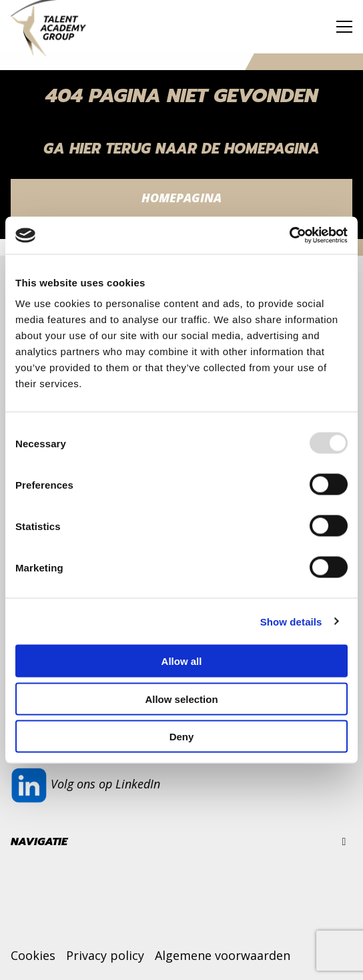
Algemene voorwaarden (223, 955)
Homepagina (181, 198)
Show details (291, 621)
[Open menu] (339, 27)
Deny (182, 737)
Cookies (33, 955)
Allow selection (181, 699)
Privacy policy (105, 955)
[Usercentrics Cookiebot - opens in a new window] (289, 236)
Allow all (182, 661)
